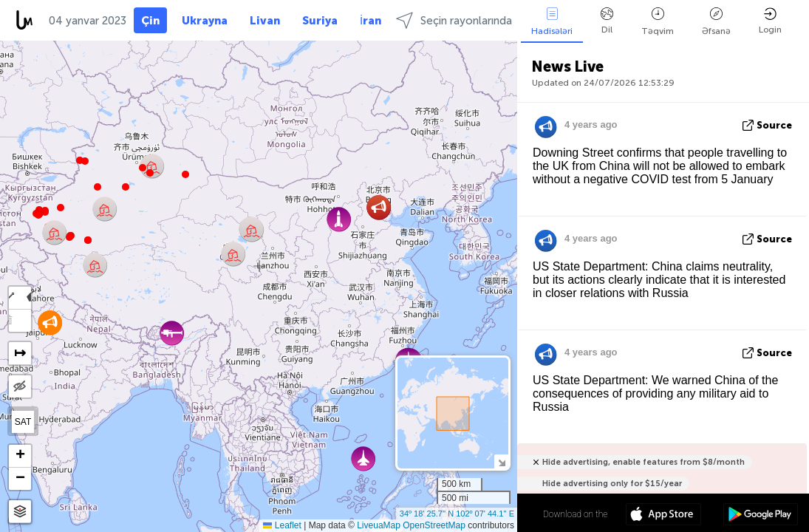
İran (371, 21)
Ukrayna (205, 21)
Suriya (320, 21)
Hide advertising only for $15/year (612, 484)
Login (770, 21)
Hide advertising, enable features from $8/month (644, 462)
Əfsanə (716, 22)
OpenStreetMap (434, 525)
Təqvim (658, 22)
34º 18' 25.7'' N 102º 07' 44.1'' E (457, 514)
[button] (69, 237)
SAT (23, 422)
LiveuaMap (379, 525)
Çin (150, 21)
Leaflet (282, 525)
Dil (607, 21)
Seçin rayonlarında (454, 20)
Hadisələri (552, 22)
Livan (265, 21)
